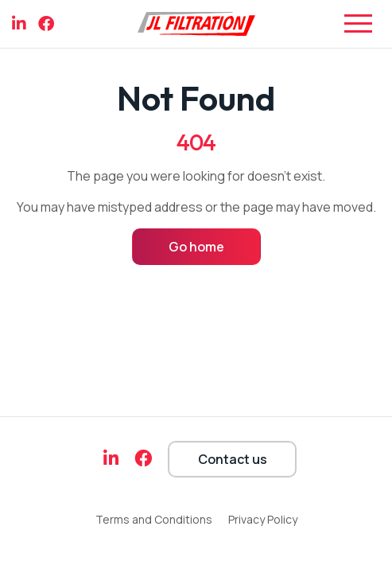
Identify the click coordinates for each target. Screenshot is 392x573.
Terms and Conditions (154, 519)
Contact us (233, 459)
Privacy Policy (263, 519)
